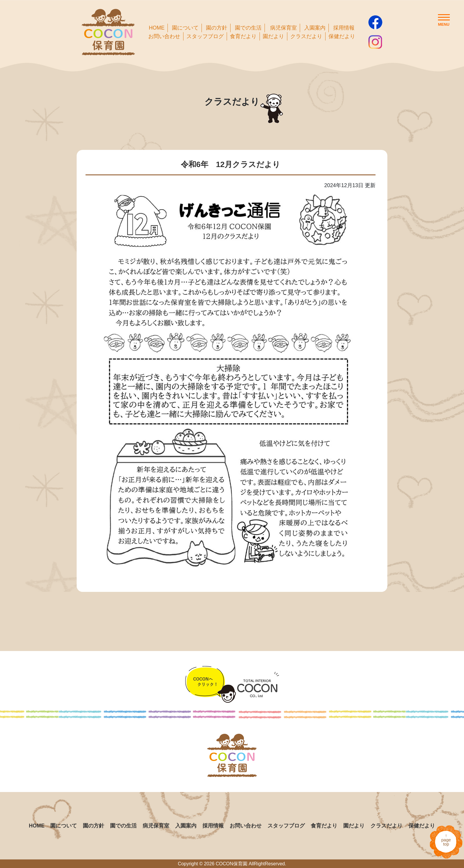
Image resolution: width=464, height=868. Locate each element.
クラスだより (306, 36)
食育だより (243, 36)
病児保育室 (283, 28)
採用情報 (344, 28)
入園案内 (315, 28)
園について (185, 28)
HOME (157, 28)
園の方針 (217, 28)
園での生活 (248, 28)
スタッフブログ (205, 36)
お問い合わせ (164, 36)
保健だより (342, 36)
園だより (273, 36)
